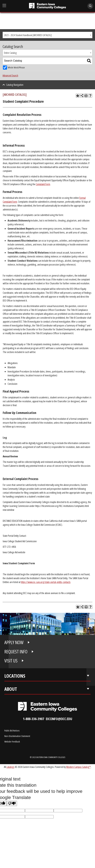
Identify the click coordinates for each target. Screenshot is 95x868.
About (11, 689)
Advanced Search (10, 75)
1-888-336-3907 (33, 719)
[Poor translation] (12, 803)
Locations (15, 676)
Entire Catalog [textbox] (10, 53)
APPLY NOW (14, 642)
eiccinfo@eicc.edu (59, 719)
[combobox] (47, 35)
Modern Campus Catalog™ (79, 767)
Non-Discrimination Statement (17, 736)
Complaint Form (43, 184)
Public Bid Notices (12, 730)
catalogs (10, 767)
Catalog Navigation (15, 85)
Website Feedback (12, 741)
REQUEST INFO (16, 652)
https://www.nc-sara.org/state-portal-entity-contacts (46, 582)
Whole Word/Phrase (16, 67)
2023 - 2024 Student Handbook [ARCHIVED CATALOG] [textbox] (28, 35)
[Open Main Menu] (4, 6)
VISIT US (11, 661)
